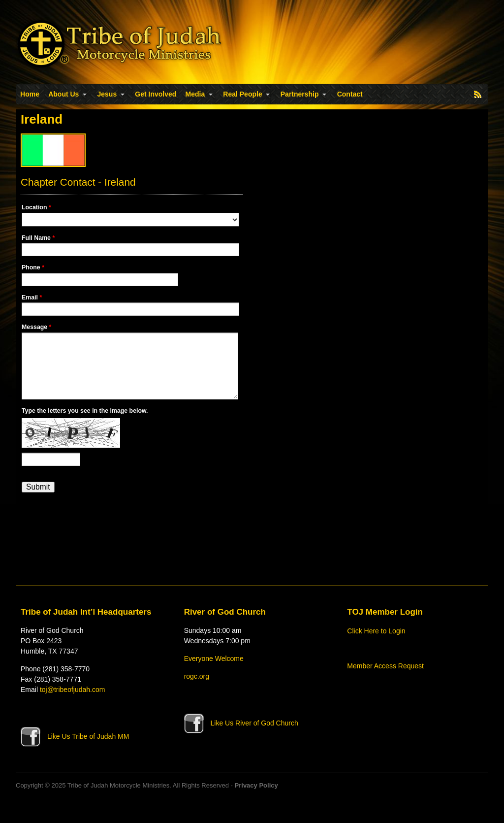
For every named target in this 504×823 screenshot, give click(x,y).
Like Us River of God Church (241, 723)
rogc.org (197, 676)
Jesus (107, 94)
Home (30, 94)
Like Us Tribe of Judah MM (75, 736)
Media (195, 94)
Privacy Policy (256, 785)
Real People (242, 94)
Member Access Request (385, 666)
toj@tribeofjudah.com (73, 690)
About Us (63, 94)
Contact (350, 94)
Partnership (300, 94)
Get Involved (156, 94)
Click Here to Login (376, 631)
